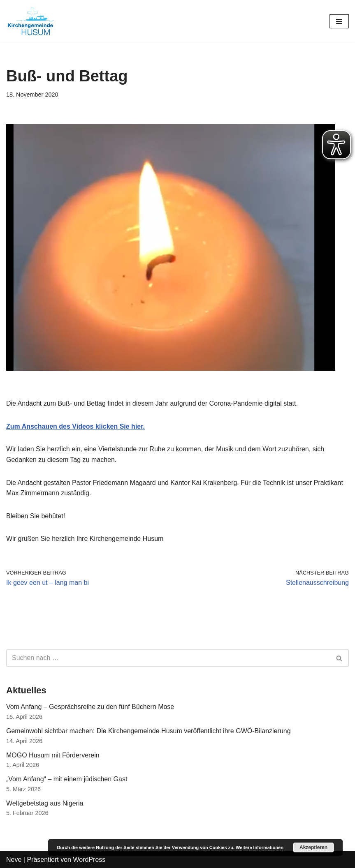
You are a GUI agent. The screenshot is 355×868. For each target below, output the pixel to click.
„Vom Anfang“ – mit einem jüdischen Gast (67, 779)
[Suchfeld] (168, 658)
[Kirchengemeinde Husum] (31, 21)
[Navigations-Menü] (339, 21)
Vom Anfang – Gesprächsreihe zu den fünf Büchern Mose (90, 707)
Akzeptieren (313, 847)
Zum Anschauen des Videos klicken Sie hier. (75, 426)
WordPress (89, 860)
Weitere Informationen (260, 847)
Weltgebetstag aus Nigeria (45, 803)
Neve (14, 860)
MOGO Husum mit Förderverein (53, 755)
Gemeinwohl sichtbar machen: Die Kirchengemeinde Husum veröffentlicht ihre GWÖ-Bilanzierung (148, 731)
